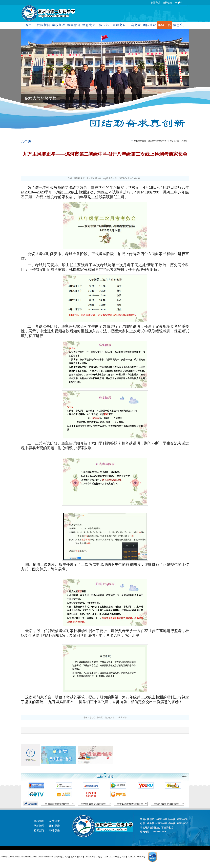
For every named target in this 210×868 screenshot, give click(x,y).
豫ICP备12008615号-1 (87, 857)
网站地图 (39, 826)
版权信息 (39, 821)
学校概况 (59, 25)
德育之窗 (89, 25)
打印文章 (110, 718)
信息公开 (180, 25)
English (178, 3)
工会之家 (134, 25)
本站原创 (91, 178)
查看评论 (122, 718)
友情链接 (54, 821)
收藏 (100, 718)
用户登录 (54, 826)
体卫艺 (104, 25)
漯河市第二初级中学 (157, 141)
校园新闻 (44, 25)
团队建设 (149, 25)
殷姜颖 (77, 178)
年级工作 (165, 25)
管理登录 (54, 831)
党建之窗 (119, 25)
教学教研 (74, 25)
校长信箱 (167, 3)
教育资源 (155, 3)
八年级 (26, 142)
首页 (29, 25)
